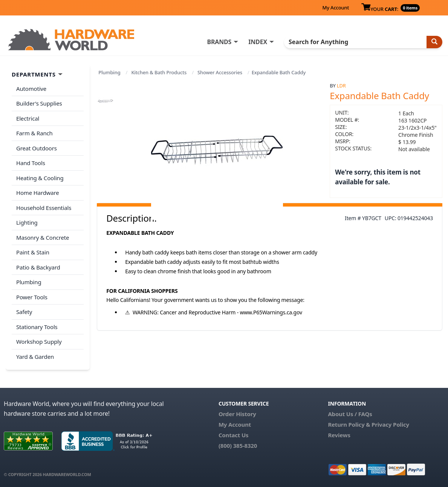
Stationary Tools (37, 327)
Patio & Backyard (38, 267)
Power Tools (32, 297)
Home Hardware (38, 193)
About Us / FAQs (350, 414)
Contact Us (234, 435)
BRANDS (219, 42)
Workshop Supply (39, 342)
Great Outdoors (37, 148)
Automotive (31, 89)
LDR (341, 86)
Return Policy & (349, 424)
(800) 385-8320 (238, 446)
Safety (24, 312)
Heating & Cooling (40, 178)
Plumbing (109, 72)
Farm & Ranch (34, 133)
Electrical (28, 118)
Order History (237, 414)
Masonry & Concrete (43, 237)
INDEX (258, 42)
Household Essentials (44, 208)
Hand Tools (31, 163)
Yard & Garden (35, 357)
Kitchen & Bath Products (159, 72)
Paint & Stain (33, 252)
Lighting (27, 222)
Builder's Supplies (39, 103)
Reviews (339, 435)
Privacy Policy (390, 424)
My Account (336, 8)
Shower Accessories (220, 72)
